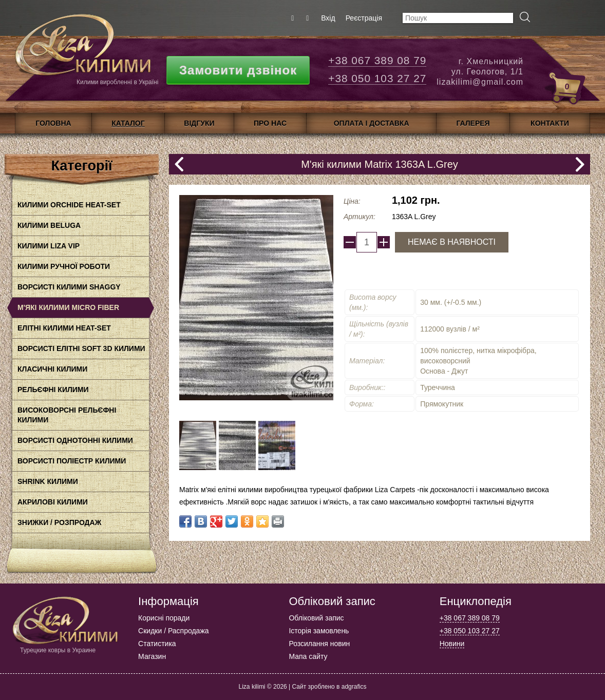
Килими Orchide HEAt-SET (69, 205)
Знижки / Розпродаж (59, 522)
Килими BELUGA (49, 225)
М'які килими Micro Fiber (68, 307)
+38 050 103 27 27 (377, 78)
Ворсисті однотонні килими (75, 440)
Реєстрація (364, 18)
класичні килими (52, 369)
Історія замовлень (319, 631)
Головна (53, 123)
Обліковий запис (316, 618)
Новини (452, 644)
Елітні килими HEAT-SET (64, 328)
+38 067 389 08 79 (377, 60)
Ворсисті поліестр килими (72, 461)
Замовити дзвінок (238, 70)
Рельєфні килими (53, 390)
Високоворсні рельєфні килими (67, 415)
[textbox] (458, 18)
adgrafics (354, 687)
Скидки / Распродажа (173, 631)
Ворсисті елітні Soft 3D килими (81, 348)
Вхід (328, 18)
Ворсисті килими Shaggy (69, 287)
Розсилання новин (319, 644)
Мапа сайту (308, 656)
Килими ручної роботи (64, 266)
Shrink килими (48, 481)
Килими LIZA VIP (49, 246)
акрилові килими (53, 502)
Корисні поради (164, 618)
